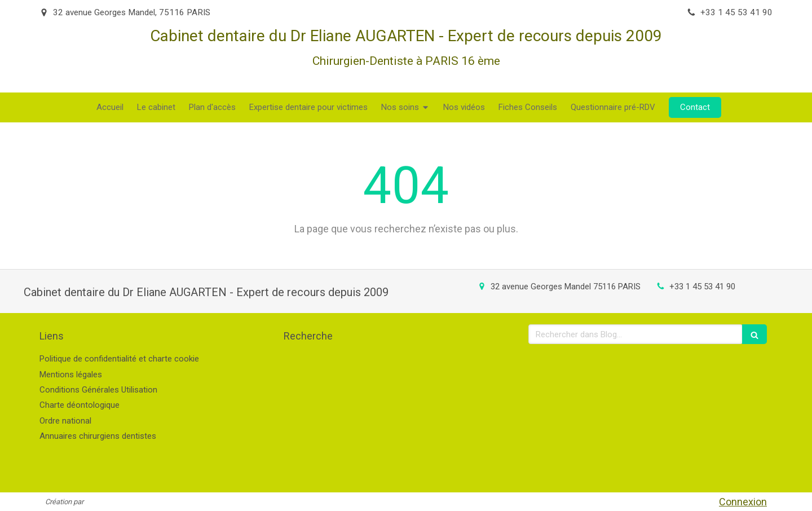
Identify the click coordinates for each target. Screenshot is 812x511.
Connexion (743, 502)
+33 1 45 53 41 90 (702, 287)
